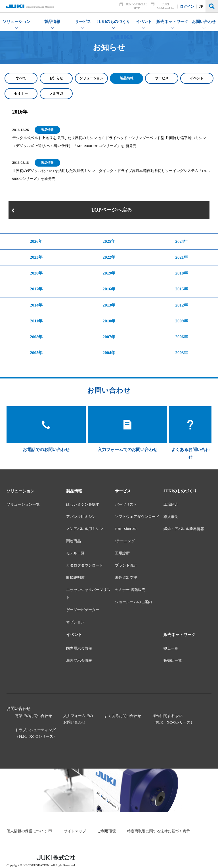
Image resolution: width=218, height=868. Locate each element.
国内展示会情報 (79, 648)
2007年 (109, 337)
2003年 (182, 353)
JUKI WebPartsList (166, 6)
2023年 (36, 257)
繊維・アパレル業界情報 (184, 529)
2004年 (109, 353)
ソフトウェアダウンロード (137, 517)
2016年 (109, 289)
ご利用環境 (107, 831)
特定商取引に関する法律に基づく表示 (159, 831)
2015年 (182, 289)
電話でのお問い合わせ (33, 716)
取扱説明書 (75, 577)
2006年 (182, 337)
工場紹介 (171, 504)
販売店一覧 (173, 660)
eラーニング (125, 541)
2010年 (109, 321)
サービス (162, 78)
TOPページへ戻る (112, 210)
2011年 (36, 321)
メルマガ (56, 93)
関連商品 (74, 541)
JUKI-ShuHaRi (126, 529)
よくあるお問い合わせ (123, 716)
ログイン (187, 7)
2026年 (36, 241)
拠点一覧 (171, 648)
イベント (197, 78)
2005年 (36, 353)
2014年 (36, 305)
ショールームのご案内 (133, 602)
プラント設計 (126, 565)
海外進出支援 (126, 577)
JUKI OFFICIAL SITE (137, 6)
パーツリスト (126, 504)
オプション (75, 622)
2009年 (182, 321)
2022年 (109, 257)
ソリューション (91, 78)
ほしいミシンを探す (83, 504)
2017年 (36, 289)
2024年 (182, 241)
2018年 (182, 273)
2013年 (109, 305)
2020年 (36, 273)
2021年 (182, 257)
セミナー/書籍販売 (130, 590)
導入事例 (171, 517)
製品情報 (127, 78)
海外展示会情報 (79, 660)
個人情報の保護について (27, 831)
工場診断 (122, 553)
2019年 (109, 273)
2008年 (36, 337)
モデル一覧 (75, 553)
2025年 (109, 241)
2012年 (182, 305)
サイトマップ (75, 831)
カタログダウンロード (85, 565)
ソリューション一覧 (23, 504)
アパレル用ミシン (81, 517)
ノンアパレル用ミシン (85, 529)
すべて (21, 78)
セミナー (21, 93)
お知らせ (56, 78)
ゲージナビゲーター (83, 610)
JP (201, 7)
